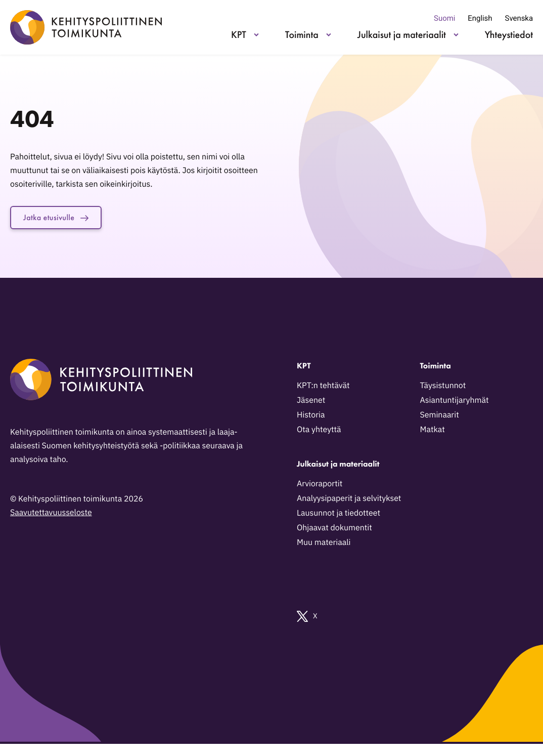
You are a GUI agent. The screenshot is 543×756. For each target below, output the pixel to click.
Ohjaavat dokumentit (334, 530)
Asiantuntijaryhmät (455, 402)
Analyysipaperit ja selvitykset (349, 500)
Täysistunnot (443, 388)
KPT (239, 34)
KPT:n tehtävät (323, 388)
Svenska (519, 18)
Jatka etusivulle (62, 219)
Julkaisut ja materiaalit (402, 34)
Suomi (444, 18)
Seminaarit (440, 417)
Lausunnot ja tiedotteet (338, 515)
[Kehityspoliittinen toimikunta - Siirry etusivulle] (86, 27)
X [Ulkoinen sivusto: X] (307, 618)
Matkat (433, 432)
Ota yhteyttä (319, 432)
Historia (311, 417)
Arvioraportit (320, 486)
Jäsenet (311, 402)
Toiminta (302, 34)
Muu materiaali (324, 544)
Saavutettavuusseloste (51, 515)
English (480, 18)
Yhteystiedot (509, 34)
